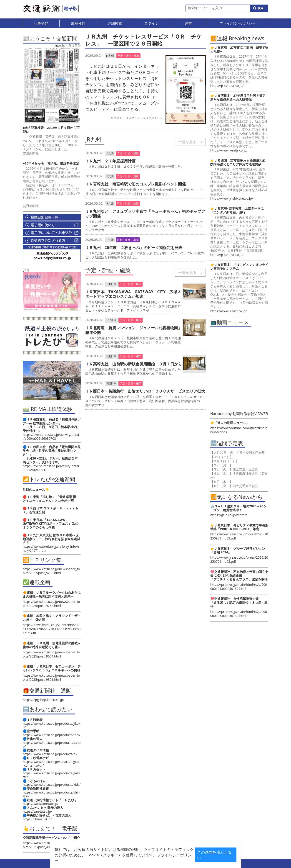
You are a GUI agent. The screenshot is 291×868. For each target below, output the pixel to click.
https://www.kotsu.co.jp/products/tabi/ (51, 735)
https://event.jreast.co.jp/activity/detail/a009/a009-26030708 (51, 437)
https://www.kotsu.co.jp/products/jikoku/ (51, 725)
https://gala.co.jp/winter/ (229, 515)
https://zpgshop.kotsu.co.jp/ (43, 700)
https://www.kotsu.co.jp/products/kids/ (52, 785)
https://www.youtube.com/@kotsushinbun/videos (239, 430)
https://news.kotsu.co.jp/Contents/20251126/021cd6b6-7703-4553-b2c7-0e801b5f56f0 (52, 629)
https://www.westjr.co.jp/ (229, 150)
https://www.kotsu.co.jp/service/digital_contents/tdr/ (51, 764)
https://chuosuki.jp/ (37, 819)
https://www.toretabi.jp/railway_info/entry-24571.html (51, 548)
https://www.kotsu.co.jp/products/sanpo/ (52, 745)
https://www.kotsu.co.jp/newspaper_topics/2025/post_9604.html (51, 654)
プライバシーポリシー (138, 858)
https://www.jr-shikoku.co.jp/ (232, 198)
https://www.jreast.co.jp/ (228, 311)
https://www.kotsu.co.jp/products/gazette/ (51, 775)
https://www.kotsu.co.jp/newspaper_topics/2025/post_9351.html (51, 677)
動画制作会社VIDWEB (250, 414)
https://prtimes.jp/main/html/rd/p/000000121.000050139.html (239, 587)
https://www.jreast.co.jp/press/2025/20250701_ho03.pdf (239, 559)
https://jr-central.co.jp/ (227, 86)
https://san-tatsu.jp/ (37, 811)
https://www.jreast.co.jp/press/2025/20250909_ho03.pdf (239, 536)
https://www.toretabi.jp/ (41, 804)
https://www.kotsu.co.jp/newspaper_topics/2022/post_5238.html (51, 571)
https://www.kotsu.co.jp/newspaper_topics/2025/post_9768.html (51, 604)
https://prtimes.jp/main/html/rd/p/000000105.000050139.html (239, 614)
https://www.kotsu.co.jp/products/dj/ (50, 754)
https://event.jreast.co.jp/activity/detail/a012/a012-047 (51, 468)
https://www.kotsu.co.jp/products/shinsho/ (51, 794)
